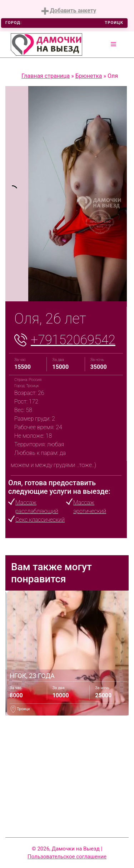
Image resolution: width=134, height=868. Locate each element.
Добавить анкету (69, 11)
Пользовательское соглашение (67, 857)
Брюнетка (89, 76)
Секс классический (40, 520)
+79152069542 (73, 340)
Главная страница (46, 76)
